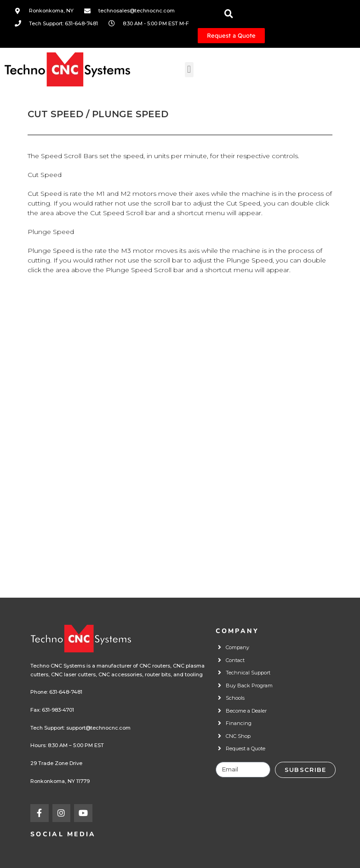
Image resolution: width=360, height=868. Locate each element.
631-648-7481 (66, 692)
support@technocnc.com (98, 728)
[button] (189, 70)
